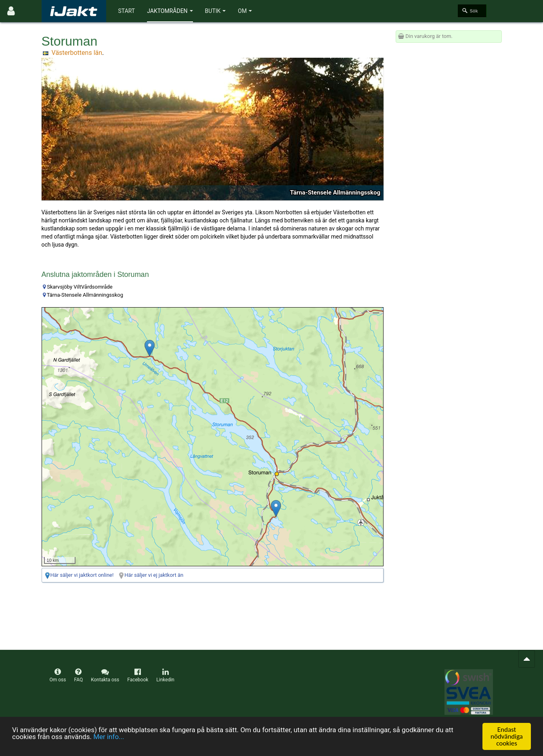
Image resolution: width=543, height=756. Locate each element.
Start (127, 11)
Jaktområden (170, 11)
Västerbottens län (77, 53)
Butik (216, 11)
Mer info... (109, 737)
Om (245, 11)
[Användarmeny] (11, 11)
